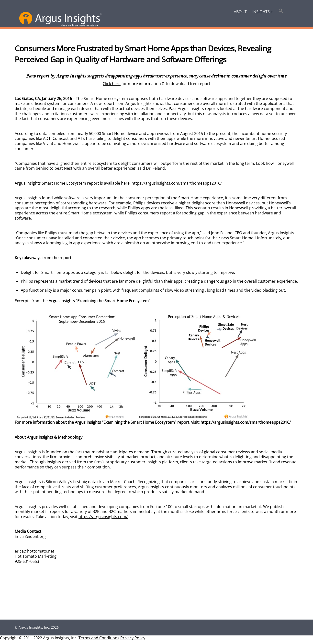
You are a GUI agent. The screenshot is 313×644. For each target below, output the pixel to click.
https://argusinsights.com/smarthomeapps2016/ (177, 184)
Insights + (263, 12)
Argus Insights (139, 104)
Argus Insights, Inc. (34, 631)
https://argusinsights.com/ (103, 519)
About (240, 12)
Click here (112, 84)
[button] (281, 11)
